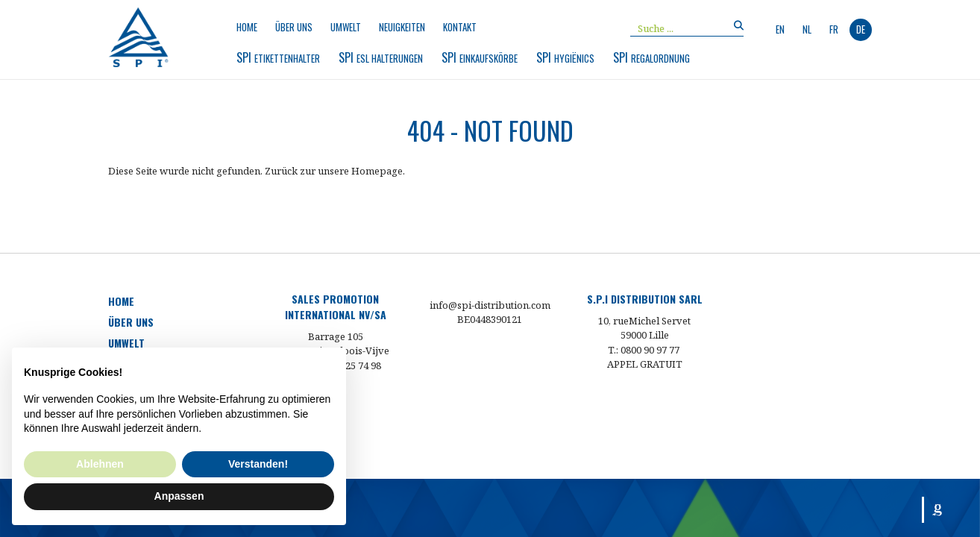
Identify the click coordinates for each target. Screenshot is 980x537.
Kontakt (460, 27)
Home (247, 27)
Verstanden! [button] (258, 464)
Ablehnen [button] (100, 464)
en (780, 29)
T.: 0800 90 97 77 (644, 350)
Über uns (294, 27)
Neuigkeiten (402, 27)
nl (807, 29)
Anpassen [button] (179, 496)
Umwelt (346, 27)
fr (834, 29)
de (861, 29)
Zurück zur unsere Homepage (334, 171)
